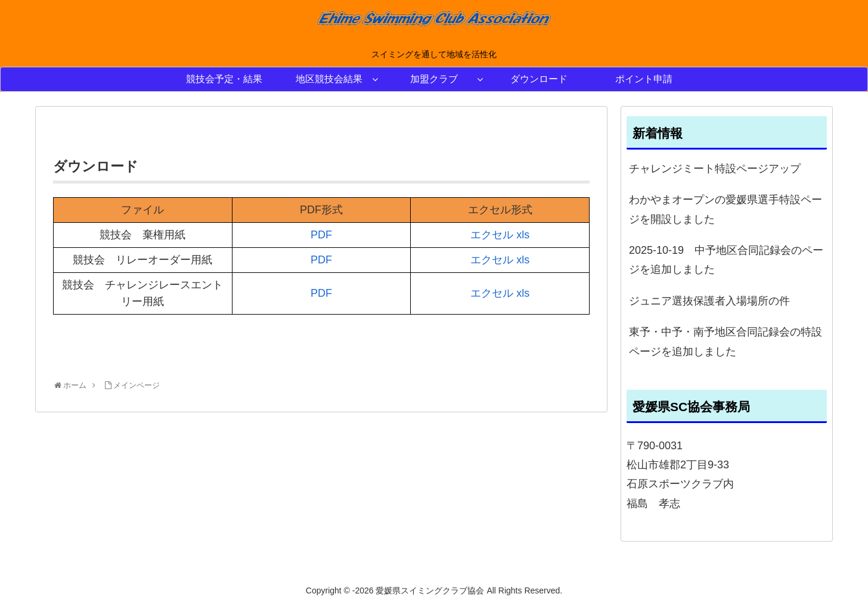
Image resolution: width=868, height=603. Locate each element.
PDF (321, 235)
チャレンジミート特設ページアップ (715, 169)
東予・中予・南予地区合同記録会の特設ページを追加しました (726, 341)
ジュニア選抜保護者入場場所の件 (709, 301)
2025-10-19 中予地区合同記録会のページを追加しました (726, 260)
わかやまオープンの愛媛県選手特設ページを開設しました (726, 209)
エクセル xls (500, 235)
